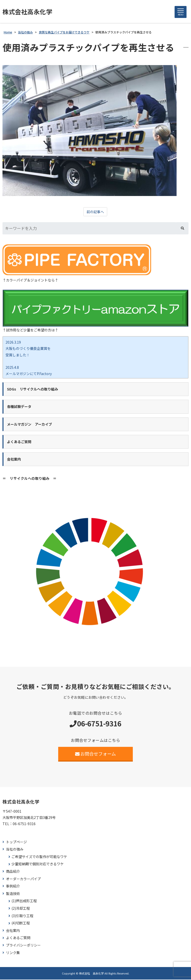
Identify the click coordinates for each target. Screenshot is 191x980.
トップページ (16, 842)
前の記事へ (95, 212)
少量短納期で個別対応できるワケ (38, 864)
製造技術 (13, 894)
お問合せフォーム (96, 754)
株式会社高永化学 (28, 12)
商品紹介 (13, 872)
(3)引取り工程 (22, 916)
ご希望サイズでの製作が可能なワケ (39, 857)
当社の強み (15, 850)
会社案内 (13, 931)
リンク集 (13, 953)
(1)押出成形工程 (24, 901)
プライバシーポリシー (23, 946)
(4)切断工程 (21, 924)
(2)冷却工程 (21, 909)
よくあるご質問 (18, 938)
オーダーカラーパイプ (23, 879)
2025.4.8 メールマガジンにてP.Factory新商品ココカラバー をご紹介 (29, 374)
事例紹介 (13, 887)
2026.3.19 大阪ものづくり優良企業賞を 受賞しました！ (28, 349)
